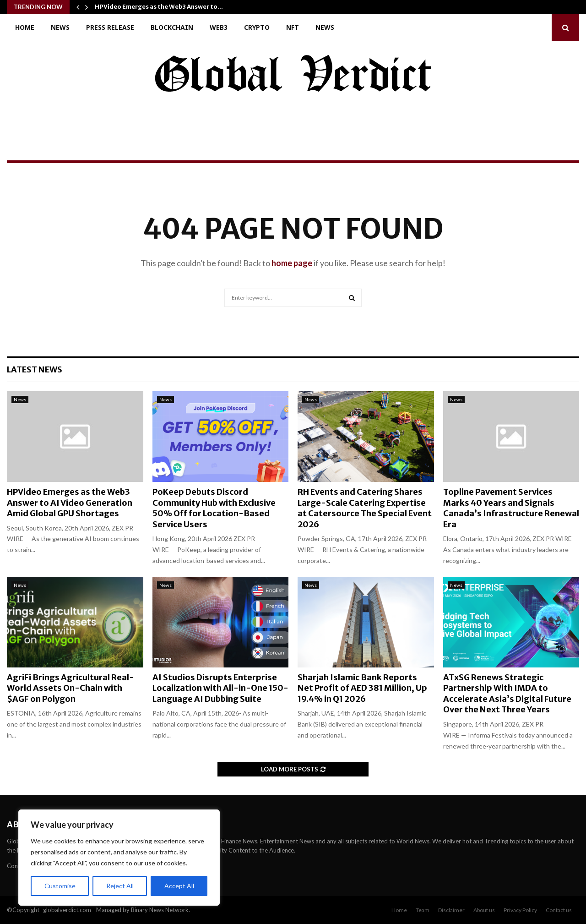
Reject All (120, 886)
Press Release (110, 27)
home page (292, 263)
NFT (293, 27)
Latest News (35, 369)
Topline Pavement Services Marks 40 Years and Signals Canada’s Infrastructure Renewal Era (511, 508)
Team (423, 910)
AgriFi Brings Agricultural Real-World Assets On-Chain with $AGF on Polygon (71, 688)
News (60, 27)
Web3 (219, 27)
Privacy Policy (520, 910)
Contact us (559, 910)
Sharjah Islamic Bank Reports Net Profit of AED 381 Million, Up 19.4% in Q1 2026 (362, 688)
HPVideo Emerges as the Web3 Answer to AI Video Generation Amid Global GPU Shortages (70, 503)
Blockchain (172, 27)
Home (25, 27)
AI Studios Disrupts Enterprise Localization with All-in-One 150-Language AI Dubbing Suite (220, 688)
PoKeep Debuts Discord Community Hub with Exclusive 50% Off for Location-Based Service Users (214, 508)
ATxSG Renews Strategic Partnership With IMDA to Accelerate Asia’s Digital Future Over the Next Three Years (507, 693)
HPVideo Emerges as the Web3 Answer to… (159, 7)
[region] (119, 858)
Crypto (257, 27)
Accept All (179, 886)
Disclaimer (451, 910)
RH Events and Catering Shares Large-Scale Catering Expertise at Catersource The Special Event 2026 (365, 508)
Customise (60, 886)
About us (484, 910)
